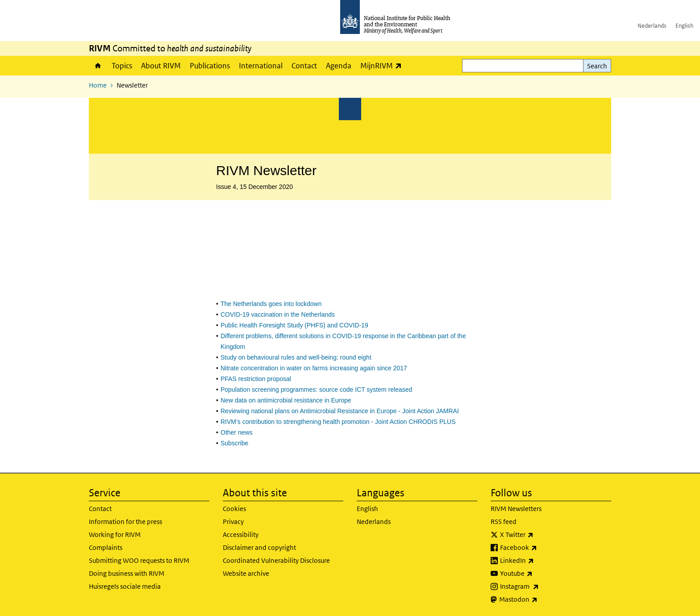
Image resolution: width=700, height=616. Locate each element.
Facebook (542, 548)
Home (98, 66)
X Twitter (540, 535)
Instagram (543, 587)
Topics (122, 66)
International (261, 66)
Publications (210, 66)
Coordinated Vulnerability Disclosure (276, 560)
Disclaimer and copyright (259, 547)
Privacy (233, 522)
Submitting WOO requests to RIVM (139, 560)
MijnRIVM (383, 65)
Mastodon (542, 599)
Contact (304, 66)
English (684, 26)
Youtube (540, 574)
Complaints (106, 547)
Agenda (339, 66)
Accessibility (241, 534)
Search (597, 66)
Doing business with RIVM (127, 573)
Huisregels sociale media (125, 586)
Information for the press (125, 522)
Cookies (234, 509)
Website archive (246, 573)
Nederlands (652, 26)
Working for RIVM (115, 534)
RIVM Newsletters (516, 509)
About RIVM (161, 66)
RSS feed (504, 522)
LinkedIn (540, 561)
